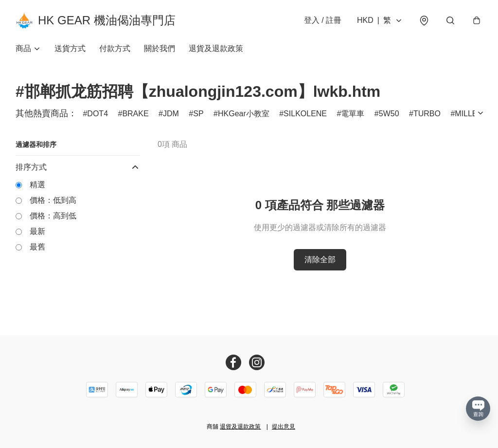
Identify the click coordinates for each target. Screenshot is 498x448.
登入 (323, 20)
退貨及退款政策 (216, 48)
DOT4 (98, 114)
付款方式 (115, 48)
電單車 (353, 114)
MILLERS (471, 114)
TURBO (427, 114)
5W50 (389, 114)
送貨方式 (70, 48)
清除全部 (320, 260)
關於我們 (160, 48)
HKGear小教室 (244, 114)
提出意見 (284, 427)
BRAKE (135, 114)
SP (198, 114)
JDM (171, 114)
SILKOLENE (305, 114)
